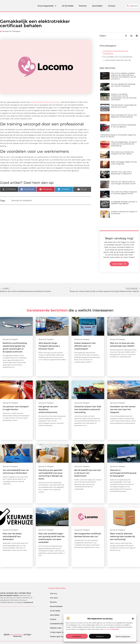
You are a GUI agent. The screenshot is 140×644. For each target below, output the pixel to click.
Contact (112, 6)
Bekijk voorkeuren (123, 636)
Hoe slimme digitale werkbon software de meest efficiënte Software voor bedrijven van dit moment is (123, 76)
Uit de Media (55, 611)
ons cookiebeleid (113, 629)
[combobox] (133, 6)
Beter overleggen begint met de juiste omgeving (124, 163)
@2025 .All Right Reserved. (18, 635)
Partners (83, 6)
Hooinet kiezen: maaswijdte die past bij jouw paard (124, 106)
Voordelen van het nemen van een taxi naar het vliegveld (123, 409)
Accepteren (77, 636)
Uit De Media (68, 6)
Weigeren (100, 636)
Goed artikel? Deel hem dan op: (118, 60)
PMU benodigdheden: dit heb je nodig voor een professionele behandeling (124, 144)
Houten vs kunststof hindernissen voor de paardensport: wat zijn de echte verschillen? (124, 97)
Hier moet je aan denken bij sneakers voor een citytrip (122, 153)
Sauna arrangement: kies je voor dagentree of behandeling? (124, 116)
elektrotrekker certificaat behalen (45, 102)
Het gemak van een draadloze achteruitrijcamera (48, 409)
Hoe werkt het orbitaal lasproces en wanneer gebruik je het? (124, 193)
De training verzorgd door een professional (116, 52)
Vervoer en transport (11, 31)
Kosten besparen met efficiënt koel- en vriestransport (85, 346)
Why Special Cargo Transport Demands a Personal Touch (49, 346)
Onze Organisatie (47, 6)
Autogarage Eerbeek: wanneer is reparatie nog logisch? (124, 203)
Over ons (54, 593)
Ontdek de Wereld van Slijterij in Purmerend (124, 213)
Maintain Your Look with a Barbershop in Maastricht (121, 173)
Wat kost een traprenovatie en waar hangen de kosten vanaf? (123, 183)
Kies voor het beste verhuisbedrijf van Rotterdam (12, 536)
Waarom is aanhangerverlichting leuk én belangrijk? (123, 473)
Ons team (54, 598)
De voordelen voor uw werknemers (118, 57)
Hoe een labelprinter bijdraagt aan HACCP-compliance (123, 85)
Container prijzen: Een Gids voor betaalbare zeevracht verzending (88, 409)
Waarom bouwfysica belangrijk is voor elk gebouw (124, 126)
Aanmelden (97, 6)
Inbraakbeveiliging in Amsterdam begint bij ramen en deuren (118, 136)
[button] (133, 619)
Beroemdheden (56, 606)
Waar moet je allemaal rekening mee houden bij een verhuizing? (122, 536)
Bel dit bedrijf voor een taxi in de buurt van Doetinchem (88, 473)
